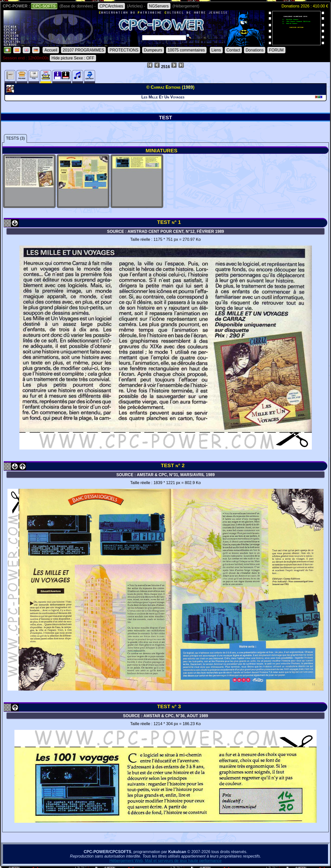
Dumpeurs (153, 50)
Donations (255, 50)
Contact (233, 50)
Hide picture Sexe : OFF (73, 58)
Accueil (51, 50)
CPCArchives (111, 6)
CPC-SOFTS (44, 6)
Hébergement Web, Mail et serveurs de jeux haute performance (166, 861)
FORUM (276, 50)
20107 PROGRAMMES (83, 50)
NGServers (159, 6)
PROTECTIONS (124, 50)
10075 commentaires (186, 50)
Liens (216, 50)
